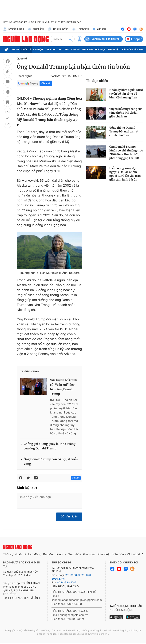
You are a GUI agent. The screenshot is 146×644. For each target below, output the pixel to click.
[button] (8, 112)
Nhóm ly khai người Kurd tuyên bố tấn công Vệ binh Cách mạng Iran (126, 94)
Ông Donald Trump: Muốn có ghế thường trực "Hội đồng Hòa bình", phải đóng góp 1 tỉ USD (126, 152)
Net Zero (64, 49)
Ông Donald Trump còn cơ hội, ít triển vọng (51, 462)
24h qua (99, 29)
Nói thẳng (36, 29)
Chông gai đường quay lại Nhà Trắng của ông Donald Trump (50, 446)
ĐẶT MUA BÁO (74, 22)
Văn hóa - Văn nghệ (133, 49)
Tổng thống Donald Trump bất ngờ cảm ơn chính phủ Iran (124, 131)
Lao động (39, 49)
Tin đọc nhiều (97, 81)
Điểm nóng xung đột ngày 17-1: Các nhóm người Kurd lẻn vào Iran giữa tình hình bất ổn (125, 174)
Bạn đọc (52, 49)
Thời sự (15, 49)
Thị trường (80, 29)
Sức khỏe (87, 49)
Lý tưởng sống (13, 29)
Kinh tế (75, 49)
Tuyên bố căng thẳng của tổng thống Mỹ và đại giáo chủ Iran (126, 113)
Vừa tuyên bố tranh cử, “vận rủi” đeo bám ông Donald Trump (63, 387)
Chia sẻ (46, 83)
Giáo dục (100, 49)
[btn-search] (70, 39)
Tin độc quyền (58, 29)
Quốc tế (26, 49)
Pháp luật (114, 49)
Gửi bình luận (69, 517)
